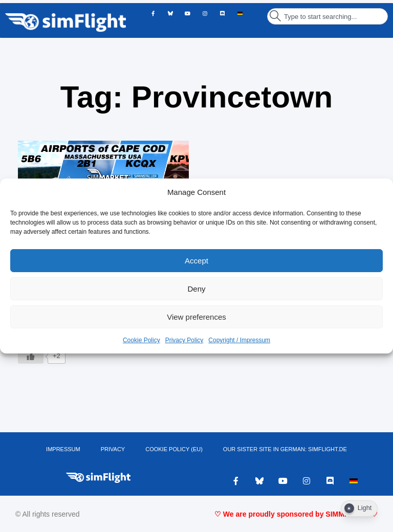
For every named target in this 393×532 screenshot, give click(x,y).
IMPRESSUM (63, 449)
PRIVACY (113, 449)
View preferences (196, 317)
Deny (196, 289)
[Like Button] (31, 356)
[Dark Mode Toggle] (359, 508)
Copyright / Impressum (239, 340)
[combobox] (327, 16)
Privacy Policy (184, 340)
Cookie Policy (141, 340)
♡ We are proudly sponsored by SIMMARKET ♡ (296, 514)
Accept (196, 261)
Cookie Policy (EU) (174, 449)
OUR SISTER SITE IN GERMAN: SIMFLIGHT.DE (285, 449)
